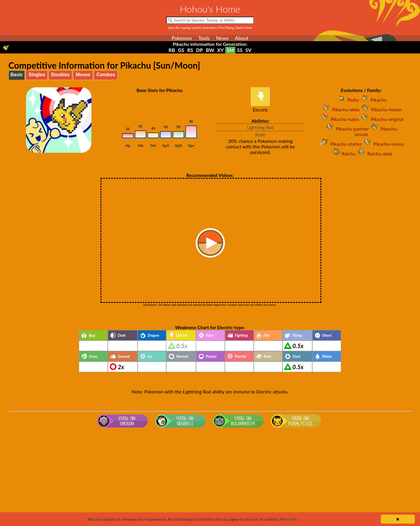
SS (240, 50)
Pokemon (182, 38)
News (222, 38)
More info (288, 519)
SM (230, 50)
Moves (83, 75)
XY (221, 50)
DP (199, 50)
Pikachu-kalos (339, 119)
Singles (37, 75)
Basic (17, 75)
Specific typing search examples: (210, 28)
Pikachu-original (381, 119)
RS (190, 50)
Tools (204, 38)
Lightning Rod (260, 127)
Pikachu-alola (340, 109)
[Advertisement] (210, 477)
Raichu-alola (374, 153)
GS (181, 50)
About (242, 38)
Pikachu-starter (340, 144)
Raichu (343, 153)
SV (248, 50)
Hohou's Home (210, 9)
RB (172, 50)
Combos (106, 75)
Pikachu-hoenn (381, 109)
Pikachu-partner (347, 129)
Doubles (60, 75)
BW (210, 50)
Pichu (347, 100)
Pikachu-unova (383, 144)
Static (260, 135)
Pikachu (373, 100)
